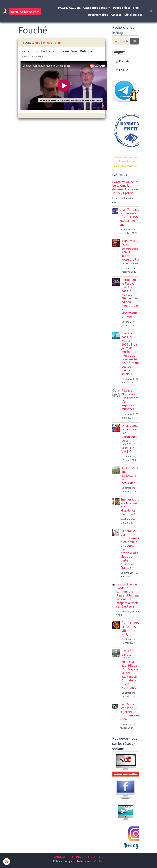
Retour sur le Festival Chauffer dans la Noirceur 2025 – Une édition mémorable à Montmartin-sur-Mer (130, 298)
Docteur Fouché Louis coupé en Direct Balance (56, 51)
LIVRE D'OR (95, 857)
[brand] (20, 11)
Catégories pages (95, 8)
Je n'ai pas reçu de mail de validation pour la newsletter (126, 161)
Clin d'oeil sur (133, 15)
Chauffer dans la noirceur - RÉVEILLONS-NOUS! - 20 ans (129, 217)
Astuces (116, 15)
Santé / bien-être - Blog (46, 43)
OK (135, 41)
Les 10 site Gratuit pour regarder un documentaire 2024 (129, 712)
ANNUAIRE (61, 857)
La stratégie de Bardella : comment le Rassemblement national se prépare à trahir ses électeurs (128, 595)
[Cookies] (7, 862)
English (122, 70)
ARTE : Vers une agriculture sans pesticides (130, 476)
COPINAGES (78, 857)
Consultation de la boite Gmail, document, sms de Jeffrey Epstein (125, 188)
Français (122, 61)
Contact (99, 861)
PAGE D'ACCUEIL (69, 8)
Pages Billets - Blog (126, 8)
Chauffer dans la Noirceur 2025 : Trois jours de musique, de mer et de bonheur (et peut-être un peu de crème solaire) (130, 354)
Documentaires (98, 15)
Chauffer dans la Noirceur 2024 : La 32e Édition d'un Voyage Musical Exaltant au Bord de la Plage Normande (130, 669)
